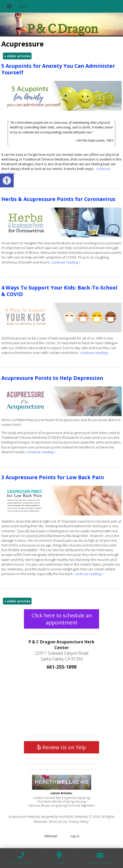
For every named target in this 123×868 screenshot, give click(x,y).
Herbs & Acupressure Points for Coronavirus (58, 199)
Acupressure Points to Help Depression (52, 378)
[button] (7, 180)
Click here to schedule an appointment (62, 619)
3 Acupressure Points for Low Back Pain (53, 477)
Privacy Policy (79, 822)
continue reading (66, 262)
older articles (17, 56)
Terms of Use (58, 822)
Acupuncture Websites (25, 817)
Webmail (51, 836)
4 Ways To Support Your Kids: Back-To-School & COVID (59, 291)
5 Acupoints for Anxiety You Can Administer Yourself (58, 69)
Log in (75, 836)
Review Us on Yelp (61, 747)
